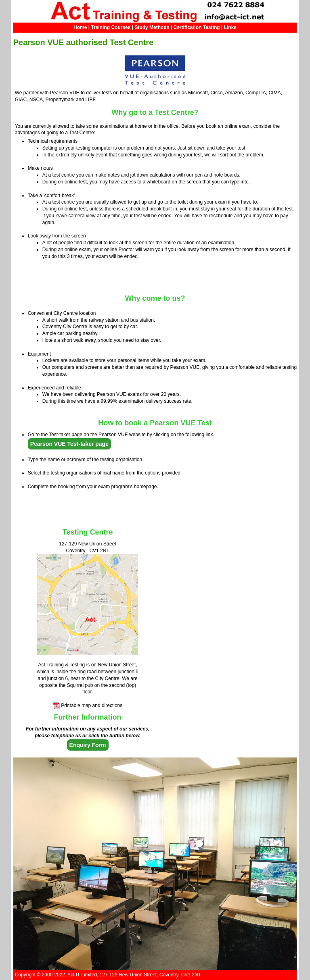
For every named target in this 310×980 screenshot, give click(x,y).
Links (230, 27)
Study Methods (152, 27)
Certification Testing (197, 27)
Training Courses (111, 27)
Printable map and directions (92, 705)
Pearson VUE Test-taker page (69, 444)
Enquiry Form (88, 745)
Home (80, 27)
